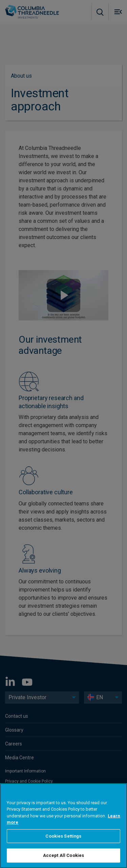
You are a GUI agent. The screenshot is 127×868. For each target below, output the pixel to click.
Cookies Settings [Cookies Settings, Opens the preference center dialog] (63, 836)
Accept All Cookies (63, 855)
